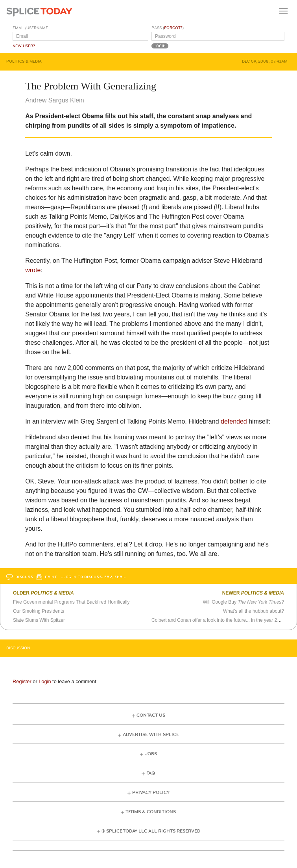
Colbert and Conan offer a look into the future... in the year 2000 (218, 620)
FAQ (151, 773)
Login (45, 681)
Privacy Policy (151, 793)
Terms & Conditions (151, 812)
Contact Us (151, 715)
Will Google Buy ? (244, 602)
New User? (24, 46)
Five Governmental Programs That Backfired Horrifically (71, 602)
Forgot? (173, 28)
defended (234, 421)
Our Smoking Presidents (39, 611)
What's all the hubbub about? (254, 611)
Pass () (168, 28)
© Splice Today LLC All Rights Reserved (151, 831)
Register (22, 681)
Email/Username (30, 28)
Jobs (151, 754)
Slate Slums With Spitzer (39, 620)
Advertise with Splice (151, 735)
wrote (33, 270)
